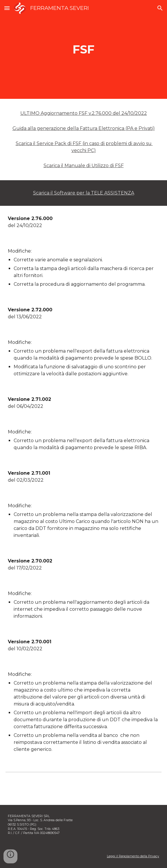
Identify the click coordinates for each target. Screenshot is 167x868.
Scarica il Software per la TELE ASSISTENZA (84, 193)
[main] (83, 49)
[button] (7, 8)
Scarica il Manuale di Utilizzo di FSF (84, 166)
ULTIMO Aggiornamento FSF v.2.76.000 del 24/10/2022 (84, 113)
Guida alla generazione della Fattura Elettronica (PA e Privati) (84, 128)
